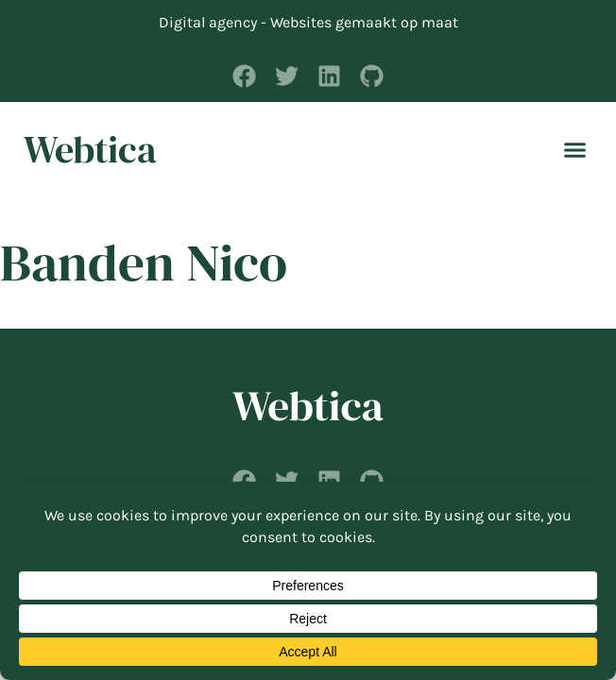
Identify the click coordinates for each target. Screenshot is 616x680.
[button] (575, 149)
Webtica (90, 149)
